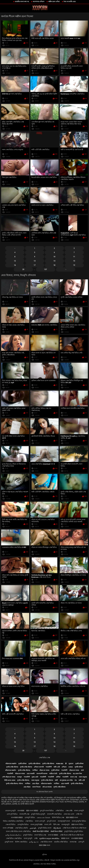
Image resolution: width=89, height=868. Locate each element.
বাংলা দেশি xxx (8, 828)
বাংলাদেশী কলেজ (42, 774)
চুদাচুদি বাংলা (9, 842)
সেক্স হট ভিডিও (11, 824)
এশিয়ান (64, 767)
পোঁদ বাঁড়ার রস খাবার (9, 777)
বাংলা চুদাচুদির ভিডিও (79, 821)
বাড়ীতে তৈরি (53, 774)
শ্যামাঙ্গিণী (49, 767)
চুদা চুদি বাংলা (51, 821)
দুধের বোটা (35, 777)
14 (54, 261)
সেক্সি (36, 838)
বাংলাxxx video (17, 817)
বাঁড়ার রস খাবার (44, 770)
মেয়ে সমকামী (31, 774)
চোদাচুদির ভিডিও (23, 824)
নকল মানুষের (83, 777)
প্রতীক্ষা (58, 777)
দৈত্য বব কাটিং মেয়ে (70, 2)
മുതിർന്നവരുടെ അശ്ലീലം (49, 838)
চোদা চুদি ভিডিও (12, 814)
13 (35, 261)
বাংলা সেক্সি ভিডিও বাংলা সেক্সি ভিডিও (18, 831)
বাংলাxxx (21, 811)
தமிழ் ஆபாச (34, 842)
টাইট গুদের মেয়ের (10, 780)
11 (74, 257)
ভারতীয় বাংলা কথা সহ (22, 2)
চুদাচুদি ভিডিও (28, 835)
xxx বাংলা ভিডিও (77, 824)
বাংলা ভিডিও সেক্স (40, 835)
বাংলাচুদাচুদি (66, 824)
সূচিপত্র (44, 855)
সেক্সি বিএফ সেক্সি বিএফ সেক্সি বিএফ (74, 828)
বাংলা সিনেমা (36, 787)
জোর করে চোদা (69, 814)
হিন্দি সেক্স (56, 824)
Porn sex (60, 764)
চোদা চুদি (81, 842)
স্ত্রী (66, 764)
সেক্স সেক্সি (69, 811)
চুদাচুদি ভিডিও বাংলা (45, 828)
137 (46, 269)
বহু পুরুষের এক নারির (66, 780)
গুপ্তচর (71, 767)
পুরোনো (71, 764)
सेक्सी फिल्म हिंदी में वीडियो (41, 831)
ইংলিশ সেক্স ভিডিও (21, 842)
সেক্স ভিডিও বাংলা (46, 842)
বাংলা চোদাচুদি (79, 811)
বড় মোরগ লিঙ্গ (77, 774)
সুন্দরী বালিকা (22, 764)
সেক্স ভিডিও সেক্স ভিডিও (14, 838)
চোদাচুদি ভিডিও (30, 817)
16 (15, 265)
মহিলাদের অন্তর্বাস (11, 764)
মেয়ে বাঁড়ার (36, 784)
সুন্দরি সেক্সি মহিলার (34, 764)
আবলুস (20, 777)
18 (54, 265)
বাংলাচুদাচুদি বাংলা (64, 821)
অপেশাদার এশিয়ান (39, 2)
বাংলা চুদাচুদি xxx (36, 824)
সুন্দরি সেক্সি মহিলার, (24, 770)
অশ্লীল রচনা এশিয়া (54, 2)
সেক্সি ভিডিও (60, 811)
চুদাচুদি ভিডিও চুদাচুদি (38, 814)
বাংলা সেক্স (74, 777)
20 (23, 269)
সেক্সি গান (79, 814)
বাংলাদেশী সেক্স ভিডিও (54, 814)
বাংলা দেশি (48, 824)
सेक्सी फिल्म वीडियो (57, 831)
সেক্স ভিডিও (29, 821)
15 (74, 261)
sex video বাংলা (72, 817)
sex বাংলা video (32, 811)
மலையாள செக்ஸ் (43, 817)
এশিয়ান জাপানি (39, 767)
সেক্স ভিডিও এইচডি (21, 828)
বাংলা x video (53, 835)
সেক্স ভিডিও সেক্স (44, 758)
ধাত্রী (56, 780)
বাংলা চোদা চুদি (40, 821)
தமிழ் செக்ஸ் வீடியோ (13, 835)
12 (15, 261)
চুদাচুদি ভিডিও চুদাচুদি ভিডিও (74, 831)
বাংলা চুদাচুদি (28, 838)
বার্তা (82, 770)
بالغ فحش (33, 828)
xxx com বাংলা (44, 845)
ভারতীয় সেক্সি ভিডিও (61, 842)
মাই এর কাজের (47, 787)
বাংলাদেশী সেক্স (24, 814)
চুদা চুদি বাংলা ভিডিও (47, 811)
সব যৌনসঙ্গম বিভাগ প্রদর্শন (45, 792)
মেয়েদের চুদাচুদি (10, 811)
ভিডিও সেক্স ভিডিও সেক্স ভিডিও (13, 821)
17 (35, 265)
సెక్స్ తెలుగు (57, 828)
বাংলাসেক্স (73, 842)
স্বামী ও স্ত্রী (57, 767)
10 (54, 257)
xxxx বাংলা (65, 838)
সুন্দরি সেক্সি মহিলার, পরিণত (14, 784)
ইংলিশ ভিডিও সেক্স (58, 817)
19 (74, 265)
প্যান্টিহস (35, 770)
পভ (76, 780)
